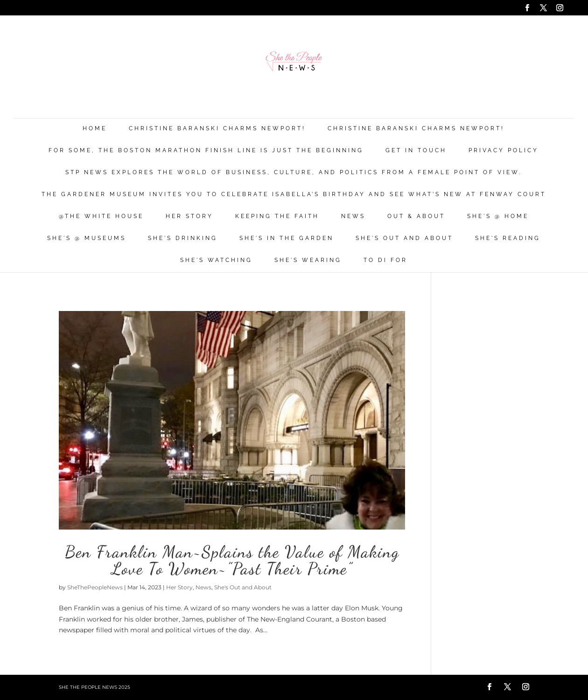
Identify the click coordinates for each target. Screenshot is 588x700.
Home (95, 129)
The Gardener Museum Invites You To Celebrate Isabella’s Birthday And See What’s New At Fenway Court (294, 194)
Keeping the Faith (277, 216)
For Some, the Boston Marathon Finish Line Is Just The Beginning (206, 151)
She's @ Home (498, 216)
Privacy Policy (504, 151)
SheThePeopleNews (95, 587)
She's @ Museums (87, 238)
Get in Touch (416, 151)
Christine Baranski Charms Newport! (217, 129)
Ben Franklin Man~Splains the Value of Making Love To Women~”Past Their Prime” (232, 560)
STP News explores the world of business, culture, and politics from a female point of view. (294, 173)
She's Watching (216, 260)
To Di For (385, 260)
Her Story (189, 216)
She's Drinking (183, 238)
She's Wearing (308, 260)
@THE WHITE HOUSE (101, 216)
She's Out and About (404, 238)
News (353, 216)
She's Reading (508, 238)
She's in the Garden (287, 238)
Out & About (416, 216)
